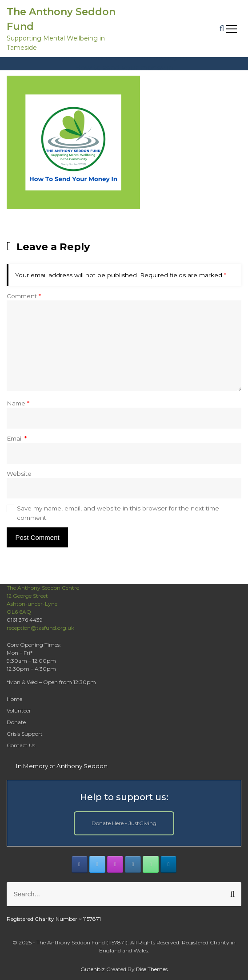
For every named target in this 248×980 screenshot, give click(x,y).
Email (17, 438)
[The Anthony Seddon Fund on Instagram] (115, 864)
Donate (16, 722)
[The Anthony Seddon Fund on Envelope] (133, 864)
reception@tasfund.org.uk (40, 628)
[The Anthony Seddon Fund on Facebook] (80, 864)
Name (18, 403)
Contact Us (21, 745)
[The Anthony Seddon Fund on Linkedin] (168, 864)
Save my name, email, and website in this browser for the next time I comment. (120, 513)
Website (19, 474)
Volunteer (19, 711)
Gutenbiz (93, 969)
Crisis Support (25, 734)
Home (14, 699)
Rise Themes (152, 969)
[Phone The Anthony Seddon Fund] (151, 864)
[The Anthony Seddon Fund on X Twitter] (97, 864)
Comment (24, 296)
